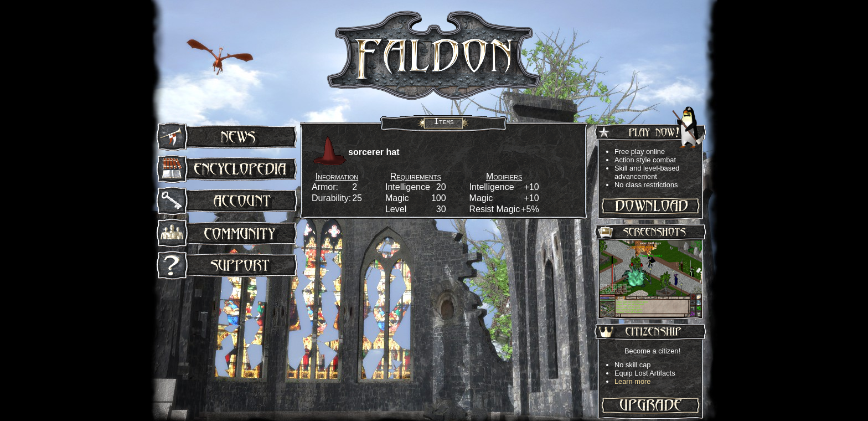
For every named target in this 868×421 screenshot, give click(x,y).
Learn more (632, 381)
